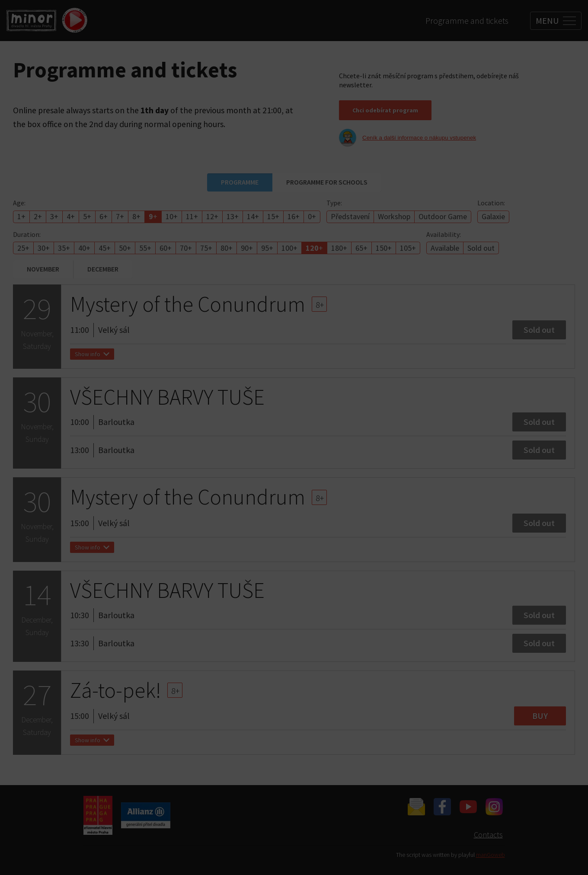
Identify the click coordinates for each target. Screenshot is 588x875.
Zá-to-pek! (115, 694)
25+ (23, 248)
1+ (21, 216)
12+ (212, 216)
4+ (71, 216)
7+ (120, 216)
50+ (125, 248)
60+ (166, 248)
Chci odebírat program (385, 110)
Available (445, 248)
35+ (64, 248)
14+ (253, 216)
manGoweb (491, 855)
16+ (294, 216)
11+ (192, 216)
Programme (240, 182)
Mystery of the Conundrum (188, 308)
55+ (145, 248)
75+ (206, 248)
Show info (92, 358)
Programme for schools (327, 182)
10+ (172, 216)
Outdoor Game (443, 216)
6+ (104, 216)
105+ (408, 248)
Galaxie (493, 216)
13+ (233, 216)
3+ (54, 216)
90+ (247, 248)
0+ (312, 216)
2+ (38, 216)
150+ (384, 248)
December (103, 269)
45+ (105, 248)
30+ (44, 248)
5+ (87, 216)
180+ (339, 248)
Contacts (488, 835)
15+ (273, 216)
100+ (289, 248)
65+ (361, 248)
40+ (84, 248)
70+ (186, 248)
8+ (136, 216)
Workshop (394, 216)
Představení (350, 216)
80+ (227, 248)
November (43, 269)
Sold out (481, 248)
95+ (267, 248)
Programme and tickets (467, 21)
